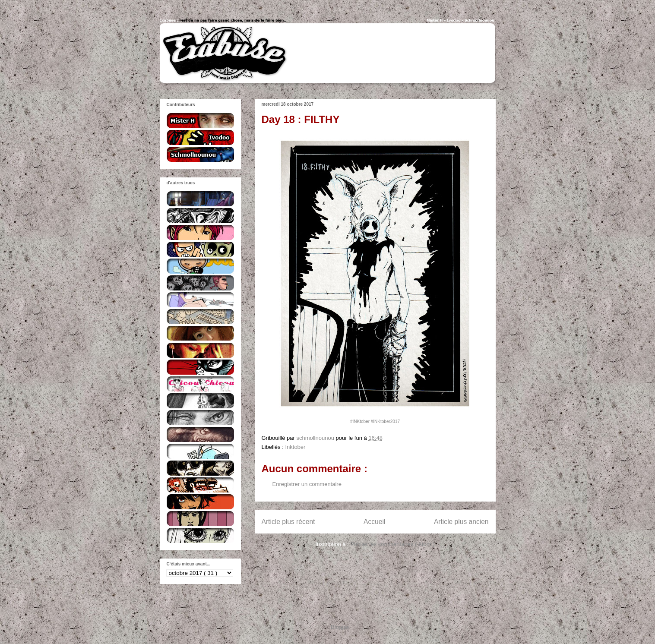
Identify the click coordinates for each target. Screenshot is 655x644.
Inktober (295, 447)
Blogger (340, 627)
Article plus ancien (461, 522)
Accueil (374, 522)
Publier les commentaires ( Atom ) (392, 544)
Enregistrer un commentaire (307, 484)
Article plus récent (288, 522)
